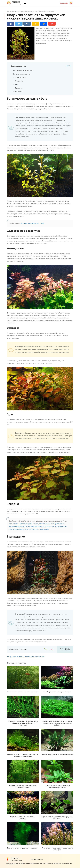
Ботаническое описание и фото (24, 71)
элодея (21, 524)
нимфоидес (20, 527)
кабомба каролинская (46, 524)
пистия (28, 527)
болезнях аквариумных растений (33, 223)
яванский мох (44, 529)
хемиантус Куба (23, 529)
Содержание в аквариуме (22, 74)
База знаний (15, 11)
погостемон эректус (38, 527)
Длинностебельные (38, 657)
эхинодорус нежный (31, 524)
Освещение (19, 81)
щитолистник (33, 529)
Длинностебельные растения (46, 11)
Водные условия (20, 77)
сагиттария (13, 529)
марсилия (12, 527)
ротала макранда (61, 527)
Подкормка (19, 88)
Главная (9, 11)
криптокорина (59, 524)
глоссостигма (13, 524)
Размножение (18, 91)
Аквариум (22, 11)
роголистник (50, 527)
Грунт (17, 84)
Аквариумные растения (31, 11)
